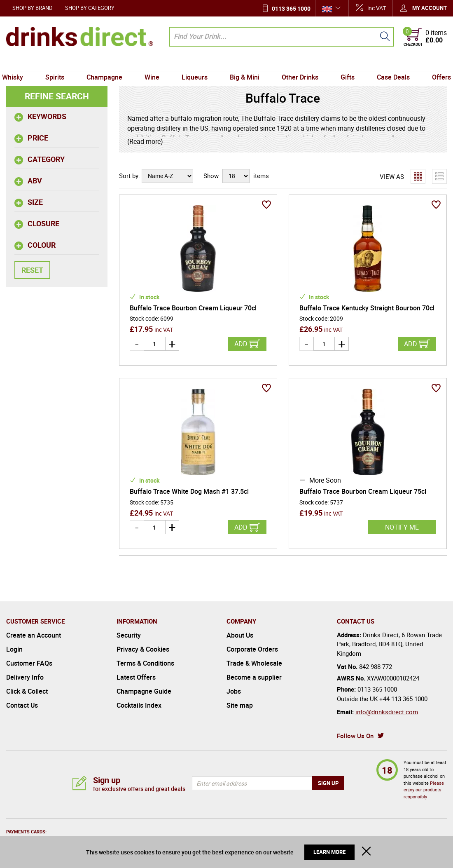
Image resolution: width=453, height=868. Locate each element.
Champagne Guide (144, 691)
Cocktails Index (139, 705)
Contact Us (22, 705)
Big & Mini (244, 63)
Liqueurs (195, 63)
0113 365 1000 (291, 8)
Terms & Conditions (145, 663)
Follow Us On (355, 736)
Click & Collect (27, 691)
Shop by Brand (33, 8)
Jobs (234, 691)
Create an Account (34, 635)
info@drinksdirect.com (387, 712)
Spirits (60, 63)
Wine (154, 63)
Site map (240, 705)
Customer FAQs (29, 663)
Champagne (108, 63)
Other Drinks (298, 63)
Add (241, 344)
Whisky (19, 63)
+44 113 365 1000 (403, 699)
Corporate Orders (252, 649)
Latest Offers (136, 677)
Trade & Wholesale (254, 663)
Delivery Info (25, 677)
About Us (240, 635)
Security (129, 635)
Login (14, 649)
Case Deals (388, 63)
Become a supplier (254, 677)
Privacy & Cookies (143, 649)
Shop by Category (90, 8)
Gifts (344, 63)
